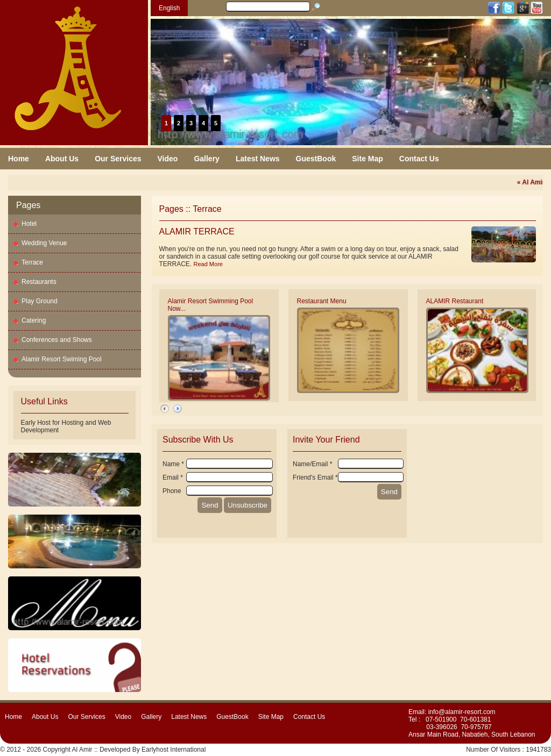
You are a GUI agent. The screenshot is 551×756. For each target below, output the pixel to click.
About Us (62, 159)
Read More (208, 264)
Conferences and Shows (57, 340)
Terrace (32, 262)
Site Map (368, 159)
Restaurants (39, 282)
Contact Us (419, 159)
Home (19, 159)
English (169, 8)
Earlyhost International (174, 750)
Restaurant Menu (322, 301)
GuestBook (316, 159)
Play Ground (40, 301)
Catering (34, 320)
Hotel (29, 224)
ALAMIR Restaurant (455, 301)
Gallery (206, 159)
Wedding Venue (44, 243)
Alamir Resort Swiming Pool (62, 359)
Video (168, 159)
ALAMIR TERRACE (197, 231)
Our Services (118, 159)
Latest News (258, 159)
